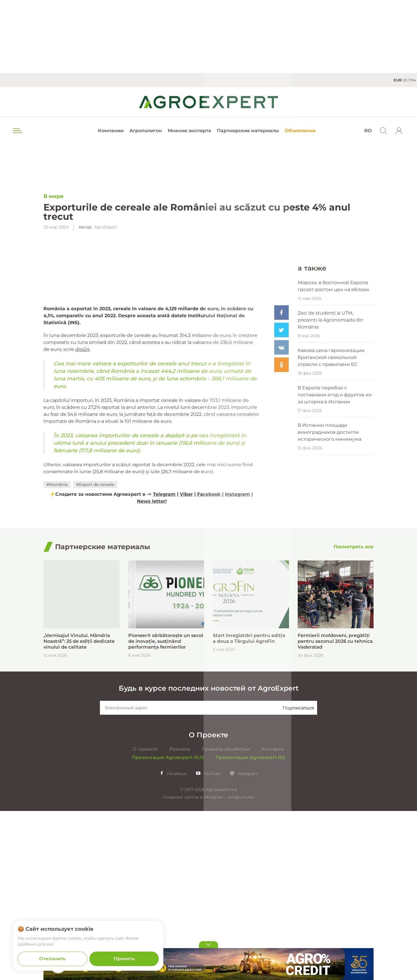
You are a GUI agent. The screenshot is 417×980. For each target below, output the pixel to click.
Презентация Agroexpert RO (250, 927)
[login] (399, 131)
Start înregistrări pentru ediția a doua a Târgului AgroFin (249, 807)
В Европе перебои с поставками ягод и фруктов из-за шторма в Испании (335, 585)
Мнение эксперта (189, 131)
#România (57, 623)
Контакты (273, 918)
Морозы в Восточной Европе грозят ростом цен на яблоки (333, 477)
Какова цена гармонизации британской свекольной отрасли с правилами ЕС (331, 548)
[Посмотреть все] (354, 716)
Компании (111, 131)
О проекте (145, 918)
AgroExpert (106, 227)
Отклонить (52, 959)
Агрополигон (146, 131)
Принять (124, 959)
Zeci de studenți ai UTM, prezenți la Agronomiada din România (331, 510)
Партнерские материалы (248, 131)
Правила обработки (226, 918)
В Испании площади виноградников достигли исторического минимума (330, 623)
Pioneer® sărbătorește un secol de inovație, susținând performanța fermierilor (166, 810)
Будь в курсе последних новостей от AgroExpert (209, 857)
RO (368, 131)
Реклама (180, 918)
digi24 (83, 487)
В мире (54, 197)
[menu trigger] (17, 131)
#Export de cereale (95, 623)
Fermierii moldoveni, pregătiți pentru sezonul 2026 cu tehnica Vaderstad (335, 810)
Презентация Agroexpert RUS (168, 927)
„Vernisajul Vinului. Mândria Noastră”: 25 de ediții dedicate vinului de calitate (79, 810)
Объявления (300, 131)
